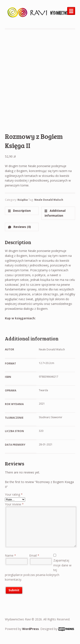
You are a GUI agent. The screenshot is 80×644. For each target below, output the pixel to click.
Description (21, 211)
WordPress (31, 629)
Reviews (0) (22, 227)
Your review (14, 504)
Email (34, 555)
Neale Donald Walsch (49, 200)
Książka (23, 200)
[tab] (22, 211)
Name (10, 555)
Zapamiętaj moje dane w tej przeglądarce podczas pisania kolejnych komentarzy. (38, 570)
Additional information (55, 213)
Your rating (14, 494)
